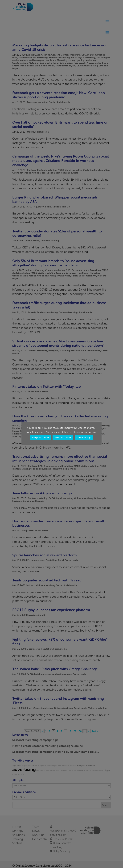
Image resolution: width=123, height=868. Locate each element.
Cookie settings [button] (84, 437)
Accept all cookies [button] (40, 437)
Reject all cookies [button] (63, 437)
